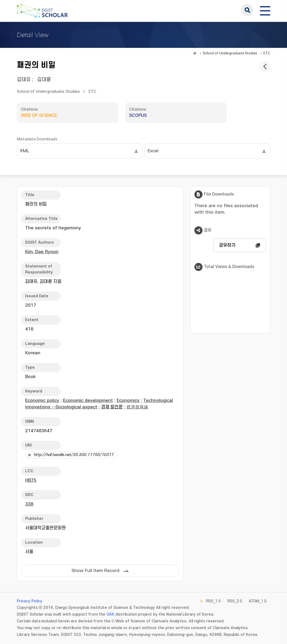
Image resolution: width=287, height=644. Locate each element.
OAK (110, 614)
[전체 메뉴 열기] (265, 10)
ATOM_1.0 (258, 601)
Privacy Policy (30, 601)
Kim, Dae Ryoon (42, 252)
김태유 (24, 80)
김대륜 (44, 80)
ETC (267, 53)
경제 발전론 (112, 407)
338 (29, 504)
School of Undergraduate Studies (230, 53)
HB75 (31, 480)
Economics (128, 401)
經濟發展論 (137, 407)
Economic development (88, 401)
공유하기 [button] (227, 245)
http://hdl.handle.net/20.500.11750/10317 (74, 455)
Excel (153, 151)
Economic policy (42, 401)
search (247, 10)
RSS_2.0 (235, 601)
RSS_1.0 (213, 601)
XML (25, 151)
